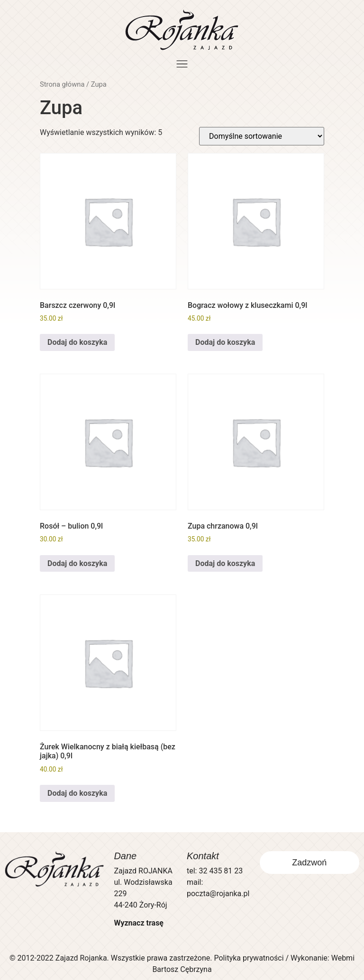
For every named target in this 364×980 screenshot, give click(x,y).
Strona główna (62, 84)
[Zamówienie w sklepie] (262, 136)
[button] (182, 65)
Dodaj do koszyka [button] (77, 342)
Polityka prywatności (249, 958)
